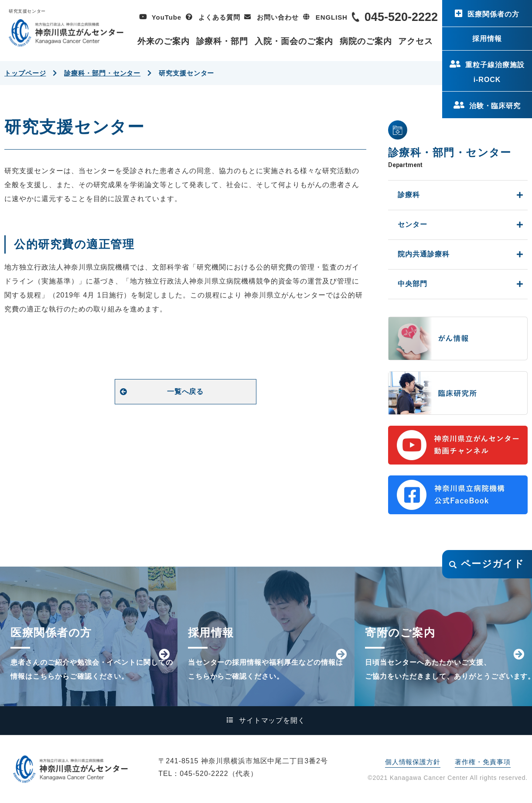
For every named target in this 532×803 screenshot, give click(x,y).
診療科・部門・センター (102, 73)
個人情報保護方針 (413, 762)
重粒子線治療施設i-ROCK (495, 72)
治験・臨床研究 (495, 106)
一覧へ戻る (186, 391)
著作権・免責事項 (483, 762)
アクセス (416, 41)
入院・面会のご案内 (294, 41)
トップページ (25, 73)
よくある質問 (219, 17)
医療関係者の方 (493, 14)
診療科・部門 (222, 41)
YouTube (167, 17)
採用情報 (487, 39)
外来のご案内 (164, 41)
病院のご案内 (366, 41)
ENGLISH (332, 17)
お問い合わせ (278, 17)
